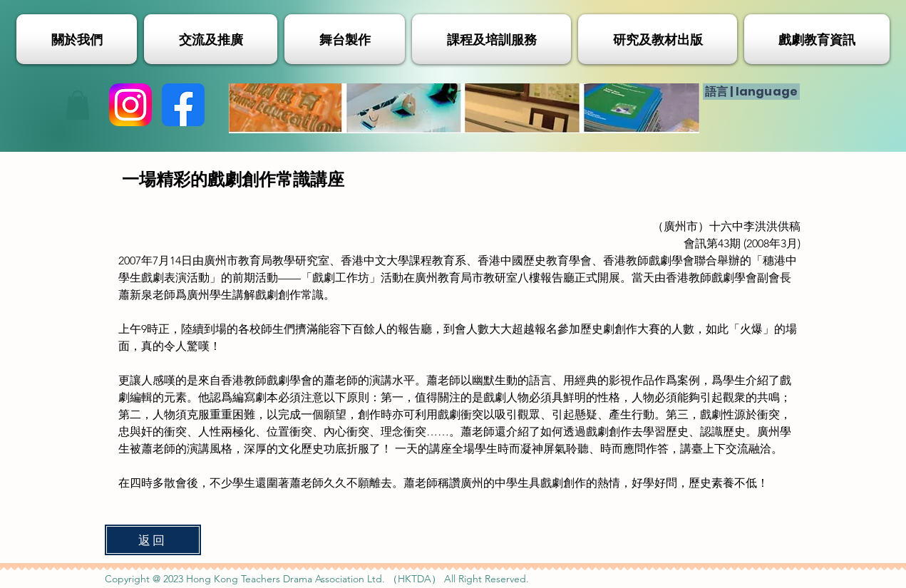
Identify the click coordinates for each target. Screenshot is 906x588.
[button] (78, 105)
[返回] (153, 540)
